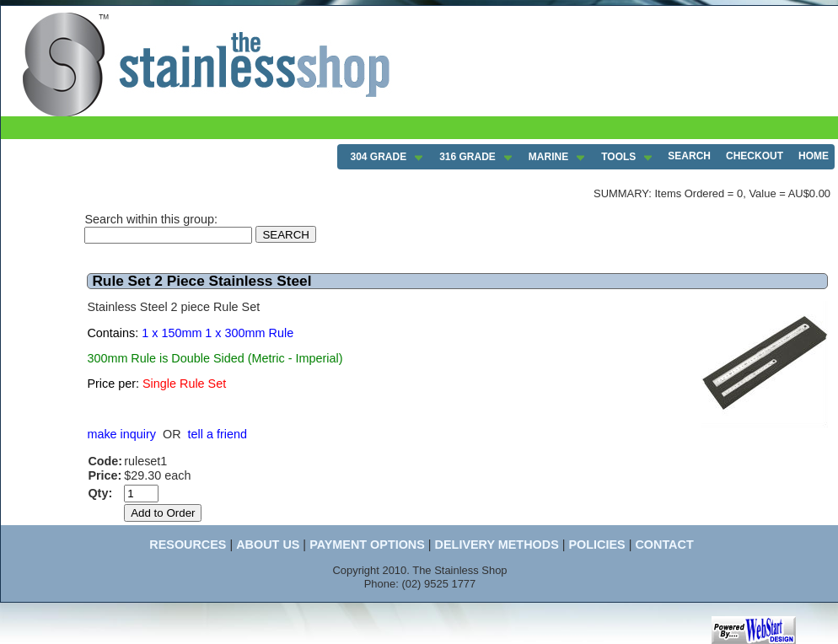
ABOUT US (268, 545)
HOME (814, 156)
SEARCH (689, 156)
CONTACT (664, 545)
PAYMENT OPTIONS (367, 545)
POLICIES (596, 545)
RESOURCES (188, 545)
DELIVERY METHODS (497, 545)
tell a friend (218, 434)
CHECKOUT (755, 156)
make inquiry (121, 434)
